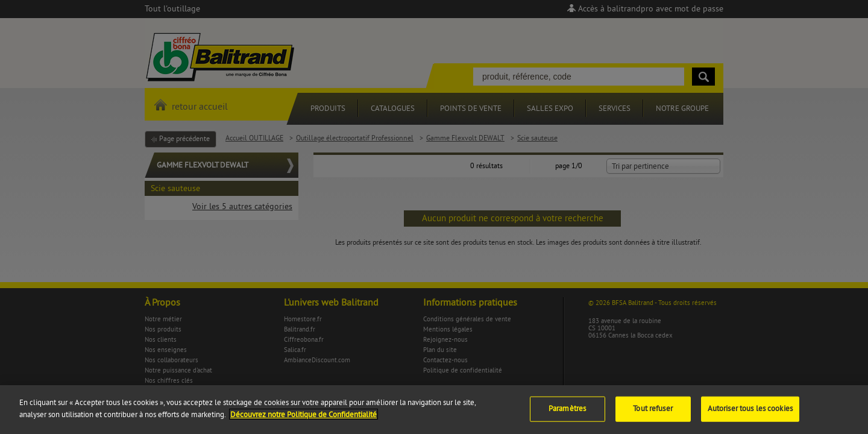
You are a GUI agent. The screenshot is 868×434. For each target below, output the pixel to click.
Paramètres (567, 419)
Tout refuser (653, 419)
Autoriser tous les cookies (750, 419)
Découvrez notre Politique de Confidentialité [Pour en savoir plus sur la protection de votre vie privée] (303, 425)
